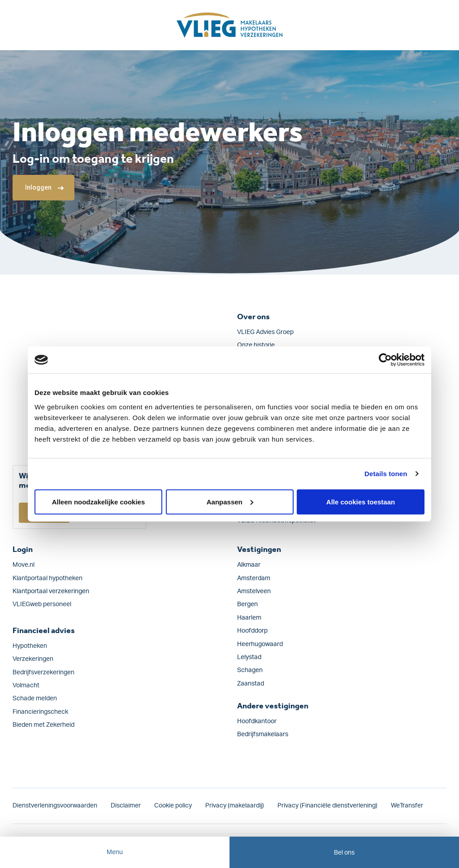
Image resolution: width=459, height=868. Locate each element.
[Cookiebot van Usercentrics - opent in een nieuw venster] (385, 360)
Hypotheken (30, 646)
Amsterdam (254, 578)
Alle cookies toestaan (361, 501)
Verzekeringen (33, 659)
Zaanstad (251, 684)
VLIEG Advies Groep (265, 332)
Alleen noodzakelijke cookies (99, 501)
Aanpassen (230, 501)
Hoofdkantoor (257, 721)
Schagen (250, 670)
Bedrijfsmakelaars (263, 734)
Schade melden (35, 699)
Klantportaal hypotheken (48, 578)
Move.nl (24, 565)
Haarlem (249, 618)
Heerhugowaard (260, 644)
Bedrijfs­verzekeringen (43, 673)
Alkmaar (249, 565)
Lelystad (249, 657)
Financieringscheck (40, 712)
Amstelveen (254, 591)
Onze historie (256, 345)
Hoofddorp (252, 631)
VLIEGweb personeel (42, 604)
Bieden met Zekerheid (43, 725)
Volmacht (26, 686)
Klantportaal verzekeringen (51, 591)
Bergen (247, 604)
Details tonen (386, 474)
